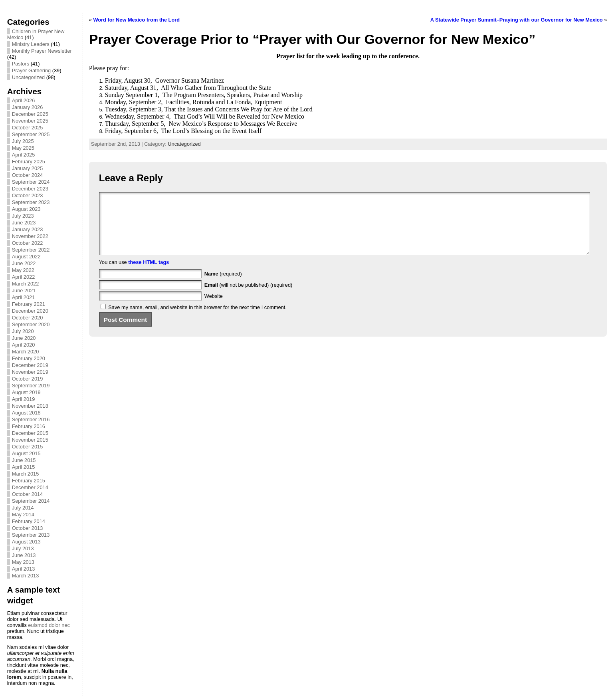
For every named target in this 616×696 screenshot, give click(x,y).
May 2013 (23, 562)
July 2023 (23, 216)
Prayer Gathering (31, 70)
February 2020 (29, 358)
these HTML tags (149, 274)
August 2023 (26, 209)
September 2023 (31, 202)
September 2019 (31, 386)
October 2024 (28, 175)
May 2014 (23, 515)
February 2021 (29, 304)
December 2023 (30, 189)
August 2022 (26, 257)
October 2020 (28, 318)
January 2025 (28, 168)
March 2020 (26, 352)
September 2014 (31, 501)
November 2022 (30, 236)
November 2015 (30, 440)
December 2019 (30, 365)
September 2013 (31, 535)
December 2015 (30, 433)
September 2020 (31, 324)
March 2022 (26, 284)
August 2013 (26, 542)
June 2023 (24, 223)
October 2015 (28, 447)
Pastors (21, 64)
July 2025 (23, 141)
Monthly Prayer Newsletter (42, 51)
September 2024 (31, 182)
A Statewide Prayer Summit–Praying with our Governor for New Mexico (517, 20)
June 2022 (24, 263)
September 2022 (31, 250)
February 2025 (29, 162)
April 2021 (24, 297)
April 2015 (24, 467)
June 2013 (24, 555)
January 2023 (28, 229)
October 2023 (28, 195)
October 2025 (28, 128)
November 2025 (30, 121)
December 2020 (30, 311)
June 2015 (24, 460)
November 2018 (30, 406)
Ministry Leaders (31, 44)
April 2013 (24, 569)
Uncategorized (29, 77)
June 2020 (24, 338)
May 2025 (23, 148)
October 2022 (28, 243)
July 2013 (23, 548)
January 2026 (28, 107)
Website (214, 308)
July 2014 (23, 508)
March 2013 (26, 576)
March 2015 (26, 474)
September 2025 (31, 134)
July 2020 (23, 331)
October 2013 (28, 528)
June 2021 (24, 290)
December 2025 (30, 114)
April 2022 (24, 277)
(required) (223, 286)
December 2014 (30, 487)
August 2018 (26, 413)
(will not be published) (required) (249, 297)
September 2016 (31, 419)
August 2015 (26, 453)
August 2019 (26, 392)
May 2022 (23, 270)
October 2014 (28, 494)
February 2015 (29, 481)
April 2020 (24, 345)
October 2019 (28, 379)
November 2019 (30, 372)
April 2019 (24, 399)
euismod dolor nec (49, 625)
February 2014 (29, 521)
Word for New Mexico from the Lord (136, 20)
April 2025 (24, 155)
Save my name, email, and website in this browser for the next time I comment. (197, 319)
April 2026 (24, 100)
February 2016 (29, 426)
